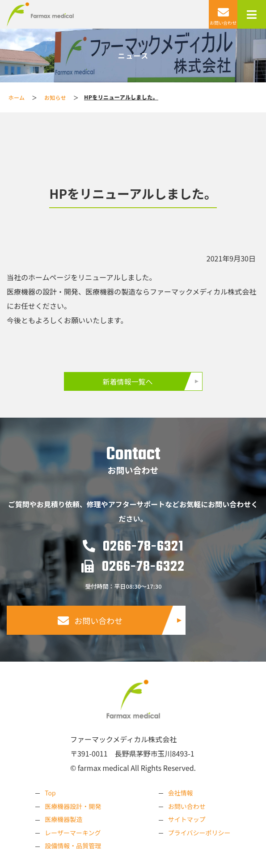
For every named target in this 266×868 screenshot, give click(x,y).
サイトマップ (187, 819)
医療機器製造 (63, 819)
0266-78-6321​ (133, 547)
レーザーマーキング (73, 833)
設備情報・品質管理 (73, 846)
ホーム (17, 97)
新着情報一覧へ (127, 381)
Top (50, 793)
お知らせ (55, 97)
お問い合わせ (90, 621)
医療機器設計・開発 (73, 806)
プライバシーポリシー (199, 833)
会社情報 (181, 793)
